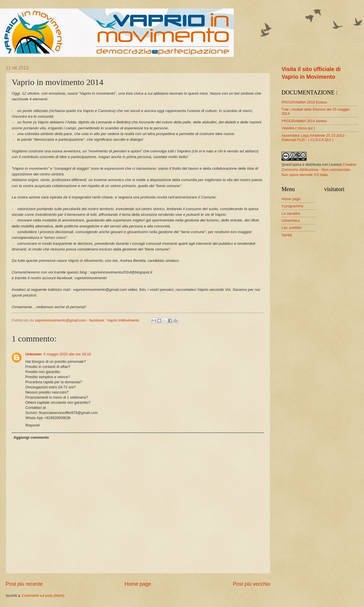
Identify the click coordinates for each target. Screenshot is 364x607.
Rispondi (32, 425)
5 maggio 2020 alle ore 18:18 (67, 354)
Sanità (287, 235)
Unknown (34, 354)
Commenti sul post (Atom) (43, 595)
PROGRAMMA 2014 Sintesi (304, 121)
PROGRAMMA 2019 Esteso (304, 102)
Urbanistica (291, 220)
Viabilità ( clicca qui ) (298, 128)
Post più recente (24, 584)
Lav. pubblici (292, 228)
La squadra (291, 213)
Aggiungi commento (31, 437)
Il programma (292, 206)
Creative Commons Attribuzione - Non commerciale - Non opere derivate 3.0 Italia (319, 170)
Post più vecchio (252, 584)
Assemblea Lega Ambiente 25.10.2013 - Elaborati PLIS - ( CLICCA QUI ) (314, 138)
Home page (138, 584)
